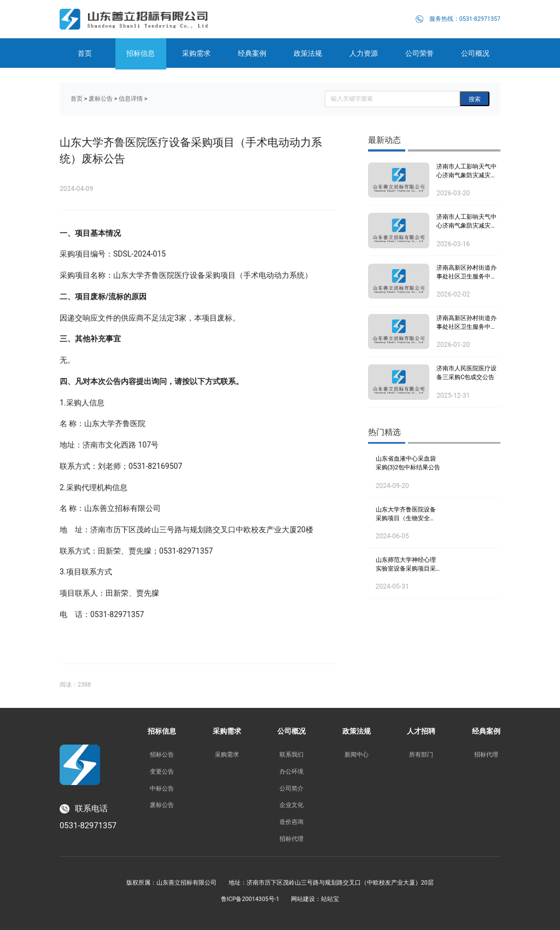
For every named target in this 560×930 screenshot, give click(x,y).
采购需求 (227, 754)
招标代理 (291, 839)
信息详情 (131, 99)
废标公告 (101, 99)
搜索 (475, 99)
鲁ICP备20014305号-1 (250, 899)
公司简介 (291, 788)
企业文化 (291, 805)
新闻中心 (357, 754)
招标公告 (162, 754)
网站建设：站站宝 (315, 899)
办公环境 (291, 771)
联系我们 (291, 754)
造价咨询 (291, 822)
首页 (77, 99)
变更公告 (162, 771)
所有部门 (421, 754)
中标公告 (162, 788)
